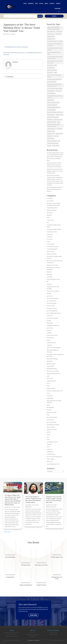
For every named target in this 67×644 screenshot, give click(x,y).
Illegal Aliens (50, 323)
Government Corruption (53, 291)
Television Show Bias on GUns (53, 143)
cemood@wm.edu (53, 634)
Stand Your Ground (51, 138)
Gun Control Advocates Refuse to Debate (55, 89)
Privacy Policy (37, 640)
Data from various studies (52, 70)
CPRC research (59, 32)
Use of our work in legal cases (54, 457)
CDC (48, 222)
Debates (55, 73)
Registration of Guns (51, 131)
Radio (48, 405)
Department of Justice (52, 265)
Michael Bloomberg (52, 369)
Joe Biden (49, 333)
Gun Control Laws (51, 301)
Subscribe (57, 8)
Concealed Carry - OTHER (52, 65)
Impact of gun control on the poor (53, 103)
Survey (49, 434)
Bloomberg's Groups (51, 39)
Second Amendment (52, 417)
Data (36, 3)
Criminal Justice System (53, 247)
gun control (50, 296)
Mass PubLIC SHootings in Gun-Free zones (55, 112)
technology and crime (52, 442)
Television (49, 444)
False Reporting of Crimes (53, 279)
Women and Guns (56, 146)
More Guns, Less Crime (58, 120)
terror (48, 447)
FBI (48, 282)
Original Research (51, 381)
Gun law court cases (52, 308)
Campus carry (50, 220)
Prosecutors (50, 396)
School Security (50, 136)
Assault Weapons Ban (51, 32)
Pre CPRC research (51, 34)
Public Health (50, 398)
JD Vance (49, 330)
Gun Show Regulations (51, 93)
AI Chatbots (50, 198)
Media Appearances (51, 115)
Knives (48, 340)
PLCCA (48, 383)
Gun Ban (49, 293)
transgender (50, 452)
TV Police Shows (51, 454)
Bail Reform (50, 213)
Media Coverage (51, 364)
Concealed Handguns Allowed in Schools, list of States (55, 49)
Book (48, 218)
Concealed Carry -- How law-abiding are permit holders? (55, 45)
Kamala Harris (50, 338)
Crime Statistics (51, 244)
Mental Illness (50, 120)
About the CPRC (58, 34)
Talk (48, 437)
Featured (13, 34)
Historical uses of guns (52, 318)
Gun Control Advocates (53, 298)
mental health (50, 366)
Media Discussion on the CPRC (53, 117)
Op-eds (41, 3)
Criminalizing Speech (52, 249)
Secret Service (50, 420)
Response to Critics (52, 412)
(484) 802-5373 (32, 636)
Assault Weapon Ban (52, 208)
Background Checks (51, 36)
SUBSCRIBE (33, 615)
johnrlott (29, 505)
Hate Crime (50, 316)
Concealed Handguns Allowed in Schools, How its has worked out (55, 58)
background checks (52, 210)
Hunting (49, 321)
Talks (59, 141)
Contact (52, 3)
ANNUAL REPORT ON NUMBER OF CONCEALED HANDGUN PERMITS (53, 28)
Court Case (50, 239)
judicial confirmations (52, 335)
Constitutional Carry (51, 68)
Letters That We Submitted (54, 348)
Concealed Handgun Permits (54, 229)
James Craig (50, 328)
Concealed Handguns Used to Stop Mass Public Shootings (55, 62)
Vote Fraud (50, 462)
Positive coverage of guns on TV (55, 391)
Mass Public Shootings (51, 110)
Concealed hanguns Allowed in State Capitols (54, 53)
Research (31, 3)
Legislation (49, 345)
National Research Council (53, 374)
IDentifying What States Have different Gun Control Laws (55, 97)
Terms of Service (31, 640)
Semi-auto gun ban (52, 422)
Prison (48, 393)
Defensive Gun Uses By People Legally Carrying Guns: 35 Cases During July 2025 (55, 171)
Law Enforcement (51, 343)
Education (49, 272)
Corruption (50, 237)
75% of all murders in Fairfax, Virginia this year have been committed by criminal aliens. (54, 165)
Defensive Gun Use (52, 254)
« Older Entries (7, 532)
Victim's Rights (50, 459)
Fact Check (50, 277)
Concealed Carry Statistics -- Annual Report (55, 41)
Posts (25, 3)
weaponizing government (53, 464)
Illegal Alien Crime (51, 100)
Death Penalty (50, 73)
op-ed (48, 376)
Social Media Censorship (53, 425)
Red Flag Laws (60, 129)
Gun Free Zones (51, 306)
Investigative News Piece (53, 325)
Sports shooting (51, 427)
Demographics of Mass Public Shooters (54, 79)
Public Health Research (51, 129)
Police (48, 386)
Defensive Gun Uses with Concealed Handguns (54, 76)
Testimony (49, 146)
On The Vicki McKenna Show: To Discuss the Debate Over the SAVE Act (55, 189)
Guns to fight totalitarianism (54, 313)
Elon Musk (49, 274)
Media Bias (50, 361)
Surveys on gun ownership (52, 141)
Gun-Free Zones (59, 91)
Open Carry (50, 378)
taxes (48, 439)
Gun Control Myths (52, 303)
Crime (48, 242)
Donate (58, 3)
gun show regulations (52, 311)
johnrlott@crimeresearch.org (32, 634)
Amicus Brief (50, 201)
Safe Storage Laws (59, 134)
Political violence (51, 388)
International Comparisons (52, 105)
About (46, 3)
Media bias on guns (59, 115)
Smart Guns (56, 136)
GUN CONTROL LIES (51, 91)
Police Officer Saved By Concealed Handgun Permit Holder (54, 125)
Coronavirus (50, 234)
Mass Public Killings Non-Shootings (54, 107)
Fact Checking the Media (52, 82)
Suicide (49, 432)
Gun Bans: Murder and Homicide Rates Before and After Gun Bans (54, 85)
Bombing (49, 215)
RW (7, 507)
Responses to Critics (51, 134)
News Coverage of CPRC (52, 122)
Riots (48, 415)
